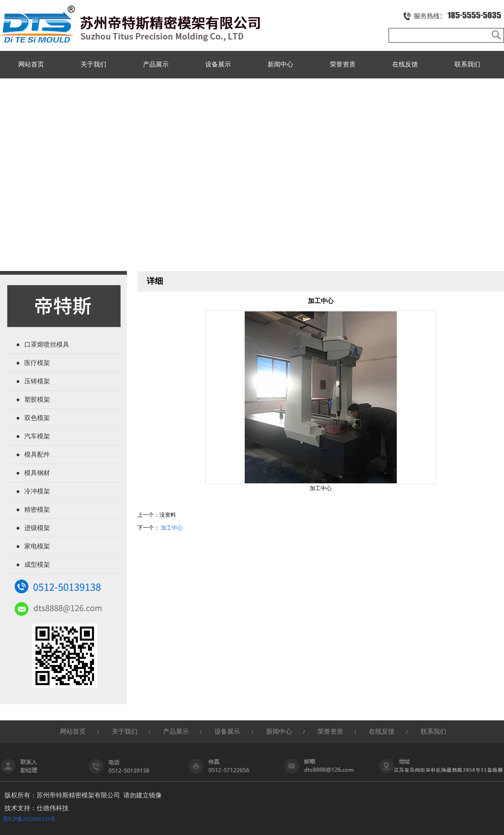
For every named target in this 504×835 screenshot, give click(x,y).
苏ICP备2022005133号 (29, 819)
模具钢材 (37, 473)
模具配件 (37, 455)
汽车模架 (37, 436)
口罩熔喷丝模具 (47, 345)
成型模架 (37, 565)
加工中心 (172, 528)
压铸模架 (37, 381)
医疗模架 (37, 363)
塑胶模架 (37, 400)
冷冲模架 (37, 491)
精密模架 (37, 510)
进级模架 (37, 528)
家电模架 (37, 546)
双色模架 (37, 418)
